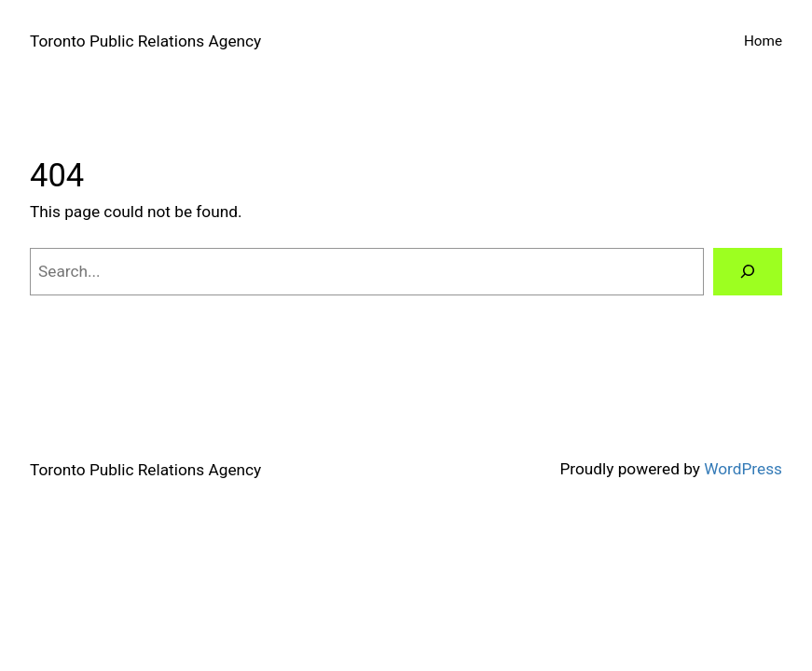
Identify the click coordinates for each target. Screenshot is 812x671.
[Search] (748, 272)
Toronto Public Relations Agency (145, 41)
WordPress (743, 469)
